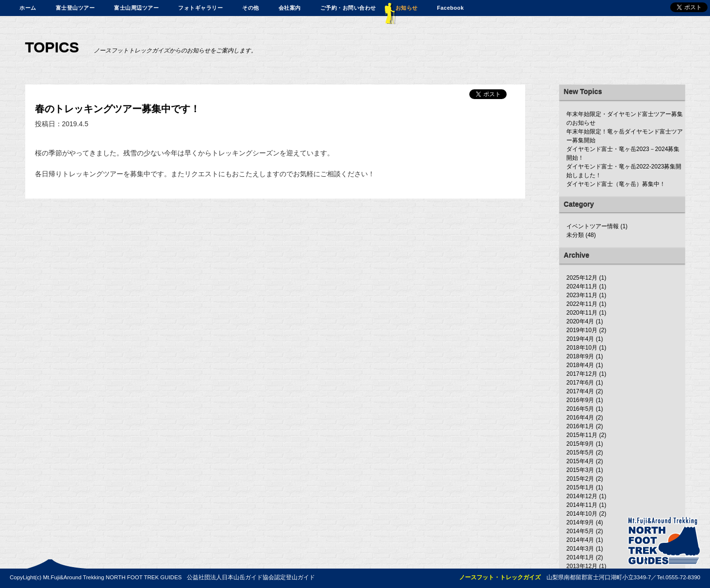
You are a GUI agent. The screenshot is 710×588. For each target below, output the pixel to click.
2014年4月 (580, 540)
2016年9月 (580, 400)
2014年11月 (582, 505)
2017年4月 (580, 391)
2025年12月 (582, 278)
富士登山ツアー (75, 8)
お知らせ (407, 8)
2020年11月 (582, 313)
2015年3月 (580, 470)
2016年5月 (580, 409)
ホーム (28, 8)
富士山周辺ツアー (136, 8)
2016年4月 (580, 418)
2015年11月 (582, 435)
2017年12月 (582, 374)
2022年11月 (582, 304)
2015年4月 (580, 461)
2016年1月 (580, 426)
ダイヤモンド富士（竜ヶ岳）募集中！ (616, 184)
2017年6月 (580, 383)
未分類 (575, 235)
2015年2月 (580, 479)
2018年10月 (582, 348)
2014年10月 (582, 514)
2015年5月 (580, 453)
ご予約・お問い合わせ (348, 8)
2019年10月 (582, 330)
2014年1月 (580, 557)
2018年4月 (580, 365)
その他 (251, 8)
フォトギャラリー (200, 8)
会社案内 (290, 8)
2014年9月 (580, 522)
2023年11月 (582, 295)
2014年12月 (582, 496)
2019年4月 (580, 339)
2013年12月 (582, 566)
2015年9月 (580, 444)
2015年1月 (580, 487)
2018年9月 (580, 356)
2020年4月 (580, 321)
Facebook (451, 8)
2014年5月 (580, 531)
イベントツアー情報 (593, 226)
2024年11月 (582, 286)
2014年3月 (580, 549)
